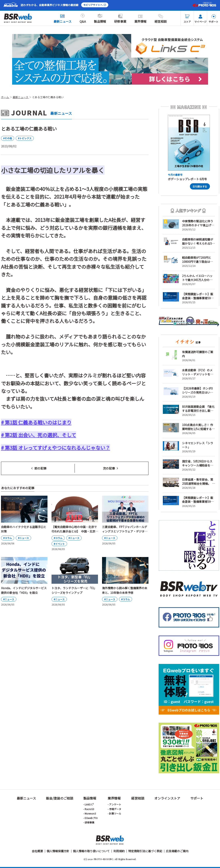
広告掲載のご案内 (177, 851)
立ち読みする (200, 186)
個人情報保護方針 (58, 851)
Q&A (83, 19)
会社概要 (37, 851)
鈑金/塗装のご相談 (60, 798)
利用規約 (119, 851)
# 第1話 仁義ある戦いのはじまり (36, 422)
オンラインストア (167, 798)
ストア (187, 19)
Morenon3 (90, 813)
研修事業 (120, 19)
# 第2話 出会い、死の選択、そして (39, 435)
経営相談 (161, 19)
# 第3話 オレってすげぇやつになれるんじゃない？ (56, 448)
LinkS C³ (89, 804)
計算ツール (115, 813)
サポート (214, 19)
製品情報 (100, 19)
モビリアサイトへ (95, 5)
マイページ (200, 19)
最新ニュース (63, 19)
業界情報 (140, 19)
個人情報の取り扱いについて (91, 851)
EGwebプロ (91, 818)
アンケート (115, 804)
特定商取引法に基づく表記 (145, 851)
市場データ (115, 809)
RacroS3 (89, 809)
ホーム (5, 97)
